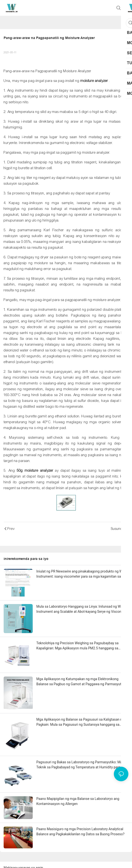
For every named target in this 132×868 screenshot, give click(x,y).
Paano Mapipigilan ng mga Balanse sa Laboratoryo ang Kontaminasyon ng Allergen (78, 801)
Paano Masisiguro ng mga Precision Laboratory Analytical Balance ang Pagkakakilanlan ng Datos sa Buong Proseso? (80, 832)
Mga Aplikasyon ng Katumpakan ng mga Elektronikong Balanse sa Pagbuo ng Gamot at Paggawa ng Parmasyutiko (81, 681)
